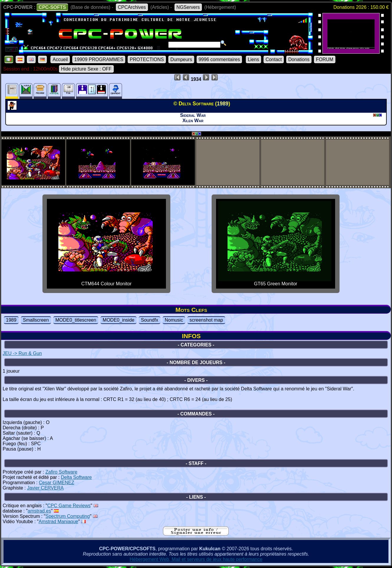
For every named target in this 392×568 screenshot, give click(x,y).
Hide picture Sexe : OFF (86, 69)
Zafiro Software (61, 472)
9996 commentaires (219, 59)
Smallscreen (36, 320)
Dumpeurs (181, 59)
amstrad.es (39, 511)
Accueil (60, 59)
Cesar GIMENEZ (57, 483)
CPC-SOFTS (52, 7)
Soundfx (150, 320)
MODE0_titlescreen (76, 320)
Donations (299, 59)
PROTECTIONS (147, 59)
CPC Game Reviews (69, 506)
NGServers (188, 7)
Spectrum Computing (67, 516)
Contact (274, 59)
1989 (11, 320)
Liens (253, 59)
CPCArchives (132, 7)
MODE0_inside (118, 320)
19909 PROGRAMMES (99, 59)
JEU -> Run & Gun (22, 353)
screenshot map (206, 320)
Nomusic (174, 320)
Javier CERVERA (45, 488)
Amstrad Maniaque (58, 522)
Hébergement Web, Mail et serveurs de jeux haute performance (196, 559)
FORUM (325, 59)
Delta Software (76, 477)
